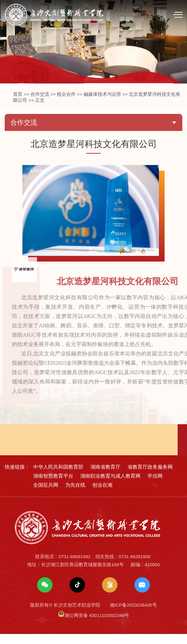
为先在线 (75, 495)
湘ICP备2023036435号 (133, 615)
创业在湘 (102, 495)
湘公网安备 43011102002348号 (97, 625)
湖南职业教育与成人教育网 (110, 486)
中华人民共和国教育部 (58, 476)
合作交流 (40, 110)
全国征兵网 (46, 495)
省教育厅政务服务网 (150, 476)
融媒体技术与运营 (102, 110)
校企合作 (66, 110)
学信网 (155, 486)
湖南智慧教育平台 (53, 486)
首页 (18, 110)
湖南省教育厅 (105, 476)
